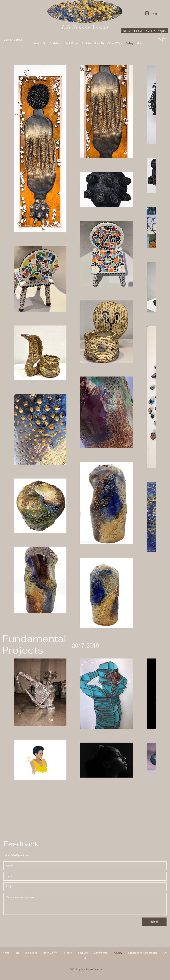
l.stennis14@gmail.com (17, 855)
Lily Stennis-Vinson (85, 27)
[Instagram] (159, 40)
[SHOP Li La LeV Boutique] (145, 31)
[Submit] (154, 922)
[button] (164, 40)
